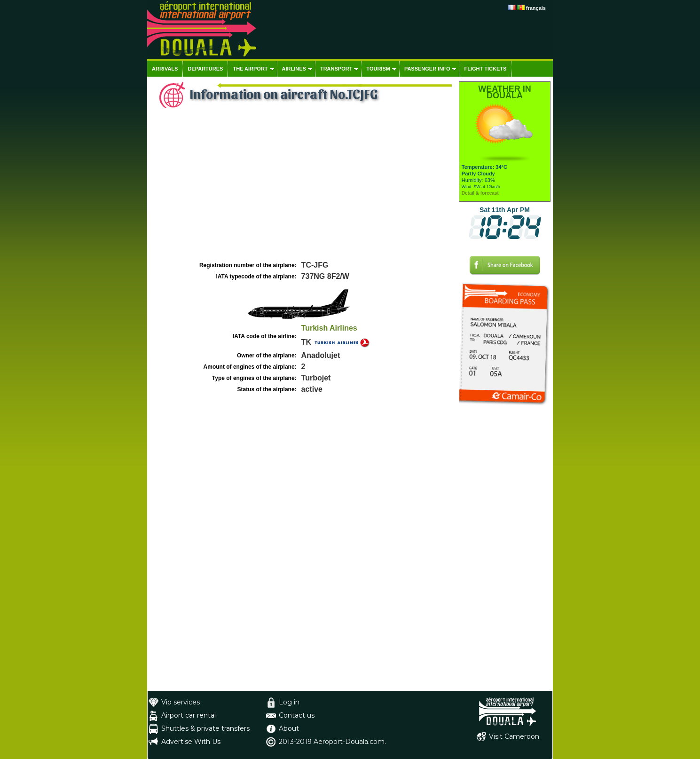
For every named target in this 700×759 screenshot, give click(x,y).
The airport (250, 69)
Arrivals (165, 69)
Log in (289, 702)
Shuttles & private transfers (205, 728)
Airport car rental (189, 715)
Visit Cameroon (514, 736)
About (289, 728)
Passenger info (427, 69)
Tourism (378, 69)
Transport (336, 69)
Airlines (294, 69)
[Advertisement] (302, 189)
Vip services (181, 702)
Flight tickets (485, 69)
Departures (205, 69)
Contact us (297, 715)
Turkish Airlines (329, 328)
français (536, 8)
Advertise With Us (191, 742)
